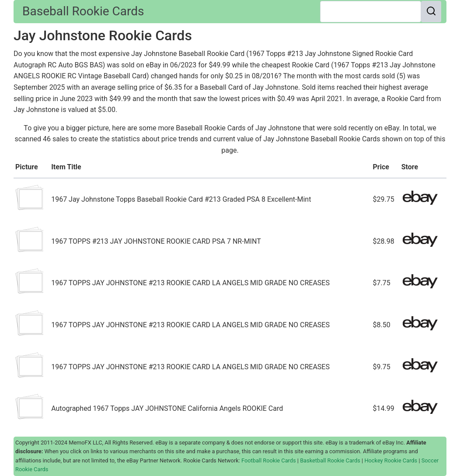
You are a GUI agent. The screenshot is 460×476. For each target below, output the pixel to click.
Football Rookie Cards (269, 460)
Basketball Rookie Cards (330, 460)
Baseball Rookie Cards (83, 11)
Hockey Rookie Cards (391, 460)
